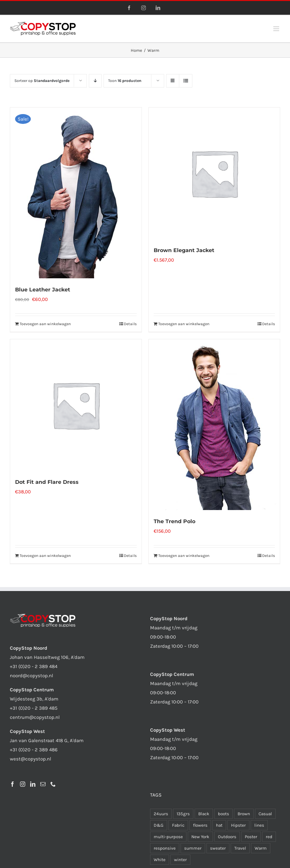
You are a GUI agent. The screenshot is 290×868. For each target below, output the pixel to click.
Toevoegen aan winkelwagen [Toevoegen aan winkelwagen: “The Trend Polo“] (184, 556)
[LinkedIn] (33, 784)
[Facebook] (12, 784)
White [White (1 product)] (160, 860)
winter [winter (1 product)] (180, 860)
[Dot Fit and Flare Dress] (76, 405)
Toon (125, 81)
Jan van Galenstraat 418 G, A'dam (47, 740)
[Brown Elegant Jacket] (214, 173)
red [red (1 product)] (269, 837)
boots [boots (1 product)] (223, 814)
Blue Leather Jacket (43, 290)
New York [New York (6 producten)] (200, 837)
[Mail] (43, 784)
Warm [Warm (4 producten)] (261, 848)
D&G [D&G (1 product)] (159, 825)
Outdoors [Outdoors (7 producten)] (227, 837)
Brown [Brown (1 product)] (244, 814)
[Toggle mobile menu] (277, 29)
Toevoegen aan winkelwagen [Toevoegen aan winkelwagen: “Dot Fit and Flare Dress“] (45, 556)
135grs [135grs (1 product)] (183, 814)
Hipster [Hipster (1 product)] (238, 825)
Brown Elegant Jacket (184, 250)
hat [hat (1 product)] (219, 825)
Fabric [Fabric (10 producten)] (178, 825)
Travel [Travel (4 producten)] (240, 848)
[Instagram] (23, 784)
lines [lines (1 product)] (259, 825)
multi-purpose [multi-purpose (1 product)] (168, 837)
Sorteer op (42, 81)
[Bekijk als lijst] (186, 81)
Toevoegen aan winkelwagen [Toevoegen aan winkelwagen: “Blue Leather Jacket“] (45, 324)
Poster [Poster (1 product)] (251, 837)
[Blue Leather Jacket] (76, 193)
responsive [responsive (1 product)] (165, 848)
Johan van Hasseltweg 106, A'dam (47, 657)
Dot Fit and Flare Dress (47, 482)
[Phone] (53, 784)
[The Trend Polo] (214, 425)
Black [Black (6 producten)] (204, 814)
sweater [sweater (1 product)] (218, 848)
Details (130, 324)
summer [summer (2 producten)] (193, 848)
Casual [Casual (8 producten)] (265, 814)
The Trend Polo (174, 521)
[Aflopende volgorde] (95, 81)
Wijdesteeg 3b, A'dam (34, 699)
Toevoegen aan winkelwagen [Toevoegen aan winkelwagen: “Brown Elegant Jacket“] (184, 324)
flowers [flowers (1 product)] (200, 825)
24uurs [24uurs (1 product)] (161, 814)
